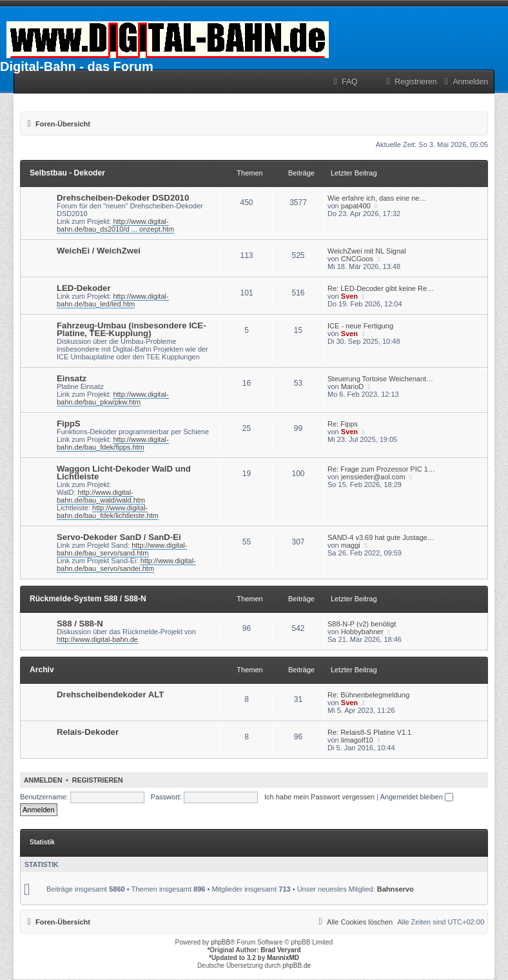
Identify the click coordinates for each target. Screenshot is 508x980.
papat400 (356, 206)
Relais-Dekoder (88, 732)
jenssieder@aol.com (373, 477)
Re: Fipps (343, 424)
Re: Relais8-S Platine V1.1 (369, 732)
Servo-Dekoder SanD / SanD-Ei (119, 537)
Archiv (42, 670)
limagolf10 (357, 740)
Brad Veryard (280, 950)
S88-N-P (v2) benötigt (362, 624)
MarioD (352, 386)
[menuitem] (344, 82)
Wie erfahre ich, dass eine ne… (377, 198)
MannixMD (283, 958)
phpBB (220, 942)
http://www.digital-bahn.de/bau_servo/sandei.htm (126, 565)
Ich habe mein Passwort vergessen (319, 797)
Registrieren (98, 780)
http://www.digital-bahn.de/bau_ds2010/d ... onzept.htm (115, 225)
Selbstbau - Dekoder (67, 173)
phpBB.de (297, 965)
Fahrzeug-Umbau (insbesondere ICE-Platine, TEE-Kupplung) (132, 329)
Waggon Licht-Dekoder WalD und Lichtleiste (124, 473)
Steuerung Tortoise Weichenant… (380, 379)
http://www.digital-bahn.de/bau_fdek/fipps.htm (113, 443)
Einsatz (72, 378)
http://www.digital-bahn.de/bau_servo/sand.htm (122, 549)
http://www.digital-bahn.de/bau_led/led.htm (113, 300)
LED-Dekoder (84, 288)
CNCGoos (357, 259)
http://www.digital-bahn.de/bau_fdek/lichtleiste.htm (108, 512)
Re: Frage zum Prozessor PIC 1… (381, 469)
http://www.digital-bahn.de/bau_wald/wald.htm (101, 496)
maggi (351, 545)
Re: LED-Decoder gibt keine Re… (381, 288)
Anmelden (43, 780)
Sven (349, 296)
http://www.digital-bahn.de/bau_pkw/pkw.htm (113, 398)
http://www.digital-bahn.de (97, 639)
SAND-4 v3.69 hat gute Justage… (381, 537)
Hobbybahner (362, 632)
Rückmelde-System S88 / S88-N (88, 599)
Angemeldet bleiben (417, 797)
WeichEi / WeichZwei (99, 251)
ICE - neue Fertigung (360, 326)
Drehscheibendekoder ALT (110, 695)
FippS (69, 424)
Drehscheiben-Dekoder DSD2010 (123, 198)
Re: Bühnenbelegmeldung (368, 695)
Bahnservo (396, 889)
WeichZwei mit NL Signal (367, 251)
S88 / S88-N (80, 624)
